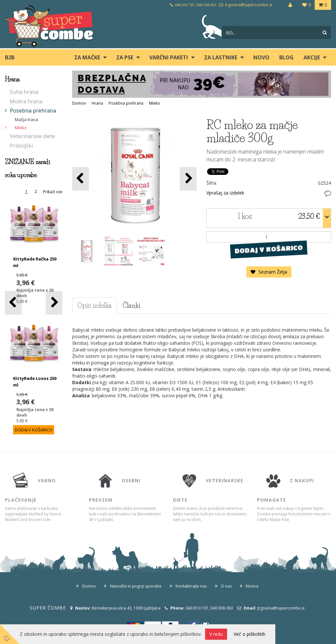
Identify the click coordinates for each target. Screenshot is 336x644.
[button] (54, 303)
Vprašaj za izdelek (225, 193)
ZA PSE (125, 57)
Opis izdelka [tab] (94, 305)
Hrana (97, 103)
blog (286, 57)
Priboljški (21, 146)
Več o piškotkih (250, 634)
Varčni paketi (169, 57)
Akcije (312, 57)
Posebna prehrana (33, 111)
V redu (216, 634)
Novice (252, 586)
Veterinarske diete (32, 136)
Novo (261, 57)
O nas (226, 586)
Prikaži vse (53, 192)
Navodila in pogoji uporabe (136, 586)
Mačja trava (26, 119)
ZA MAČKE (87, 57)
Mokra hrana (26, 101)
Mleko (21, 128)
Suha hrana (24, 92)
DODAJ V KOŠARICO (269, 249)
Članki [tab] (132, 305)
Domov (79, 103)
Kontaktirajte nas (191, 586)
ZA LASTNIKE (221, 57)
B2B (10, 57)
